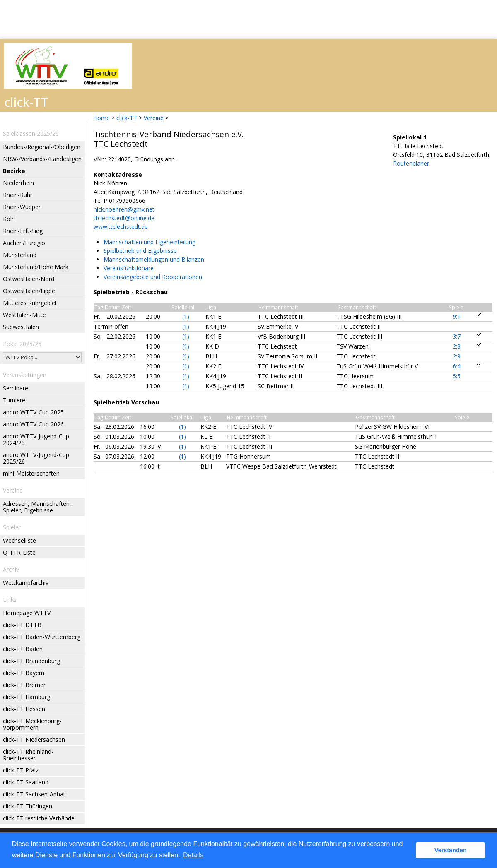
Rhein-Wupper (22, 207)
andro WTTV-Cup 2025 (33, 412)
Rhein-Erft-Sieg (23, 231)
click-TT (127, 118)
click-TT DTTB (22, 625)
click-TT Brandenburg (31, 661)
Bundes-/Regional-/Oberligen (42, 147)
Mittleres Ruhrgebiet (30, 303)
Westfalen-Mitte (24, 315)
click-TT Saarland (26, 782)
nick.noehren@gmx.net (124, 209)
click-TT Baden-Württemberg (42, 637)
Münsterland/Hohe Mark (36, 267)
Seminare (16, 388)
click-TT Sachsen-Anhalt (35, 794)
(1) (186, 316)
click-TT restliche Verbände (39, 818)
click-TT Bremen (25, 685)
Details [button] (193, 855)
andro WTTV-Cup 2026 (33, 424)
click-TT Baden (23, 649)
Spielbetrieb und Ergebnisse (140, 251)
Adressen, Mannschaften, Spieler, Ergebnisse (37, 507)
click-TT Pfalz (21, 770)
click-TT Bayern (24, 673)
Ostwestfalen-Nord (29, 279)
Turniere (14, 400)
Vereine (154, 118)
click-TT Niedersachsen (34, 739)
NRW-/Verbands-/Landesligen (42, 159)
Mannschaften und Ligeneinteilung (150, 242)
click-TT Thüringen (28, 806)
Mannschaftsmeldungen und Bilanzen (154, 259)
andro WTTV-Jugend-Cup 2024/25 (36, 439)
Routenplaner (411, 163)
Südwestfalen (21, 327)
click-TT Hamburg (27, 697)
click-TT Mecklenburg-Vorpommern (32, 724)
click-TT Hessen (24, 709)
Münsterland (20, 255)
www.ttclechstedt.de (121, 227)
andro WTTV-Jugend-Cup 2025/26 (36, 458)
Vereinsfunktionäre (129, 268)
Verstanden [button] (451, 850)
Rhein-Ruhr (18, 195)
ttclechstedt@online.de (124, 218)
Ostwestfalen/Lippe (29, 291)
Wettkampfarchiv (26, 583)
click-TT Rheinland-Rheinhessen (28, 755)
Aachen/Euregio (24, 243)
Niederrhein (18, 183)
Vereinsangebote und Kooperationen (153, 277)
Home (101, 118)
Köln (9, 219)
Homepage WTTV (27, 613)
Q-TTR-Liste (19, 552)
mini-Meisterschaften (31, 473)
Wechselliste (19, 540)
